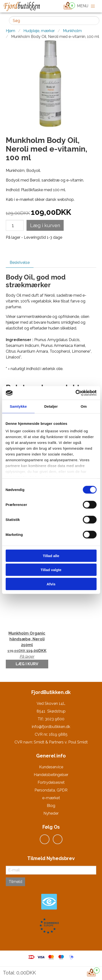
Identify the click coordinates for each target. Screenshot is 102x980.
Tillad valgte (51, 570)
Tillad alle (51, 556)
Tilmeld (15, 882)
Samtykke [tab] (18, 406)
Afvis (51, 584)
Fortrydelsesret (51, 782)
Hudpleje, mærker (39, 31)
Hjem (10, 31)
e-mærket (51, 798)
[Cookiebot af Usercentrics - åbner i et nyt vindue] (75, 393)
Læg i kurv (27, 664)
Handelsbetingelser (51, 775)
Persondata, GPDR (51, 790)
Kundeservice (51, 767)
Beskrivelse (20, 262)
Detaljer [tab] (51, 406)
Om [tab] (84, 406)
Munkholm (72, 31)
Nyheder (51, 813)
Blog (51, 806)
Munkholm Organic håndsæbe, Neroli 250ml (27, 645)
